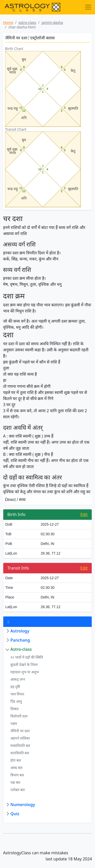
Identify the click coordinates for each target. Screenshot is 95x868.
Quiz (15, 814)
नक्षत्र (14, 723)
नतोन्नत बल (17, 790)
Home (8, 22)
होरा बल (16, 760)
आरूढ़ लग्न (18, 679)
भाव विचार (17, 694)
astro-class (27, 22)
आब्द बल (16, 768)
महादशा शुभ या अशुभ (25, 672)
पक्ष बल (15, 782)
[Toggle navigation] (88, 7)
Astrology (20, 631)
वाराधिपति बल (20, 753)
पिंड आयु (16, 701)
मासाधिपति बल (20, 746)
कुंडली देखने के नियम (24, 665)
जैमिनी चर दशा (20, 731)
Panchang (20, 640)
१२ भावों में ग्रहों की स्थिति (27, 657)
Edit (84, 514)
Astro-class (21, 649)
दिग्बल (14, 709)
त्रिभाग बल (17, 775)
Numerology (23, 805)
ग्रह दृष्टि (15, 687)
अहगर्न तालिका (20, 738)
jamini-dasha (52, 22)
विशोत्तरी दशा (19, 716)
